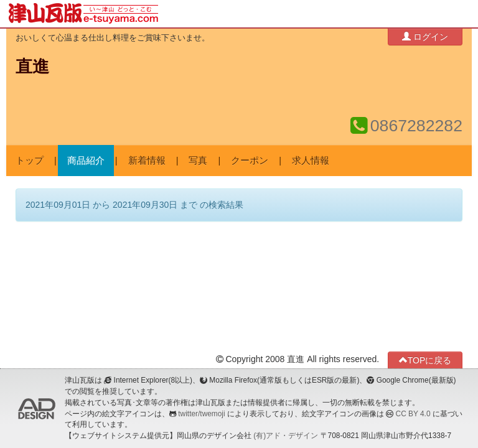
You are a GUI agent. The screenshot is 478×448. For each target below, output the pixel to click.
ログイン (425, 36)
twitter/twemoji (201, 414)
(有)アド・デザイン (286, 436)
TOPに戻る (425, 360)
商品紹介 (86, 161)
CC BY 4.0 (413, 414)
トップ (30, 161)
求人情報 (311, 161)
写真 (198, 161)
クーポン (250, 161)
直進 (32, 67)
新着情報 (147, 161)
